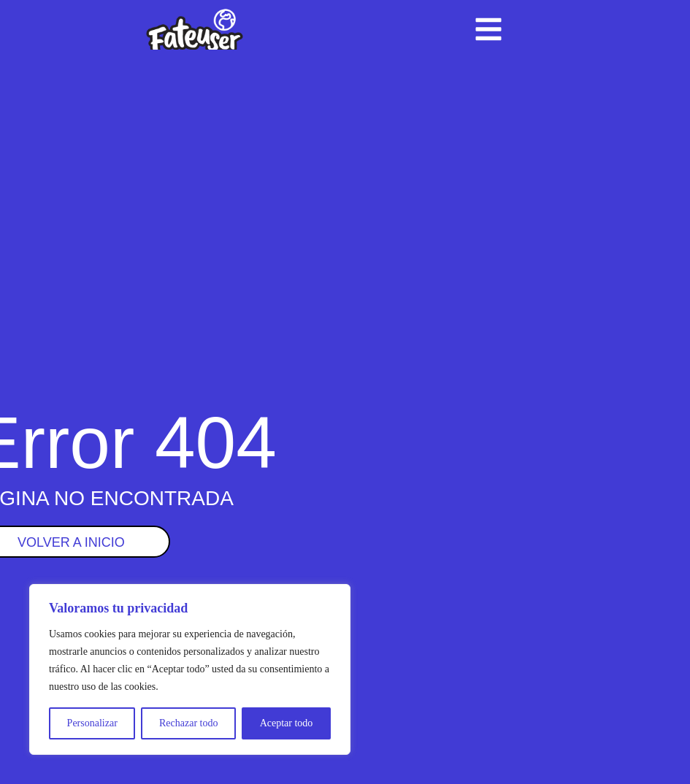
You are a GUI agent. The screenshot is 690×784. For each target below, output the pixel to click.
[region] (190, 669)
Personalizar (92, 723)
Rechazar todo (188, 723)
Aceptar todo (287, 723)
